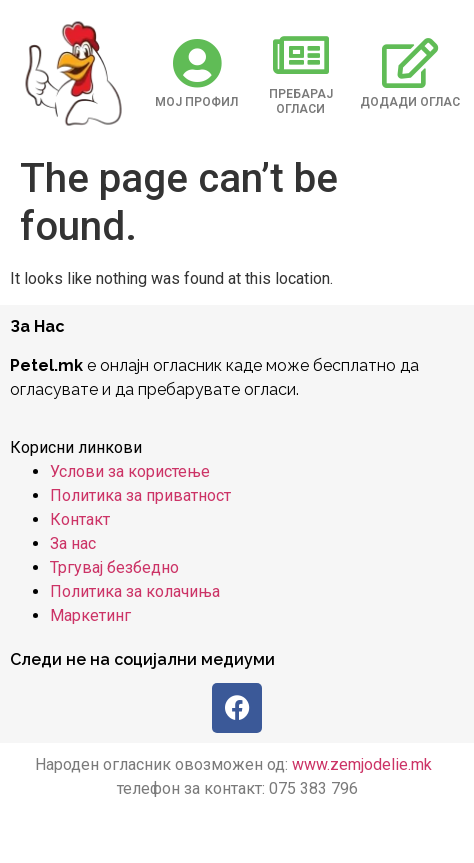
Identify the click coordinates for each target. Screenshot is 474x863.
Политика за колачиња (135, 591)
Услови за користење (130, 471)
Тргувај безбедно (114, 567)
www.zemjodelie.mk (362, 764)
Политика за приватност (140, 495)
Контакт (80, 519)
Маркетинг (90, 615)
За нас (73, 543)
